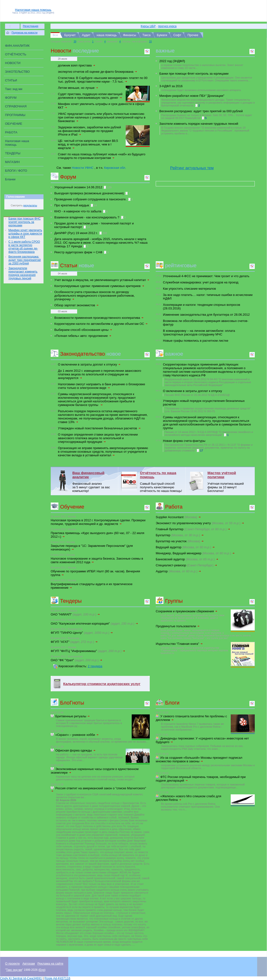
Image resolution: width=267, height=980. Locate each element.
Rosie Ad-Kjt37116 (57, 978)
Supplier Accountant (178, 517)
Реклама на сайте (50, 964)
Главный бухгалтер (193, 529)
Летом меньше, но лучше (78, 88)
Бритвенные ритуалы (73, 716)
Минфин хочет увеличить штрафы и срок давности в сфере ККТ (25, 234)
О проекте (12, 964)
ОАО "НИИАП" (75, 614)
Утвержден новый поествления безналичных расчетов (99, 428)
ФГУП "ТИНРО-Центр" (82, 633)
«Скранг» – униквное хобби (77, 735)
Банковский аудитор (187, 559)
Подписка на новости (25, 33)
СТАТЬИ (11, 80)
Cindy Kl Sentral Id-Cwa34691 (21, 978)
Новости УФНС (83, 168)
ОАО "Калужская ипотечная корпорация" (94, 624)
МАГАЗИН (12, 162)
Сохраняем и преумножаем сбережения (187, 611)
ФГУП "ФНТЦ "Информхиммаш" (88, 651)
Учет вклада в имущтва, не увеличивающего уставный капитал (102, 280)
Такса (146, 35)
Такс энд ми (14, 89)
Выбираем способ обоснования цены (83, 330)
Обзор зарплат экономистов (77, 305)
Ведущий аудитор (185, 547)
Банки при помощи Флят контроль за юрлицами (194, 74)
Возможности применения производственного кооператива (99, 318)
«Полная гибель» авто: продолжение (83, 336)
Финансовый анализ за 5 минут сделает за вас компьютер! (91, 487)
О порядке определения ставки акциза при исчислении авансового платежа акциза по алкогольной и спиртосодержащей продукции (98, 438)
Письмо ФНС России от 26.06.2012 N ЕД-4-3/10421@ (197, 395)
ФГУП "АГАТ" (74, 642)
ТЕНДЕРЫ (13, 153)
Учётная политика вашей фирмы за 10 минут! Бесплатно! (226, 487)
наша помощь (107, 35)
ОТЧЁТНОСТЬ (16, 54)
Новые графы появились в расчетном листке (196, 341)
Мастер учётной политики (222, 475)
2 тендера (95, 666)
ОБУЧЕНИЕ (14, 124)
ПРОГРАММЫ (15, 115)
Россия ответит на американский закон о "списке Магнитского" (99, 789)
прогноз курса (167, 26)
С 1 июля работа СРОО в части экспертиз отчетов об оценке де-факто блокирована (24, 247)
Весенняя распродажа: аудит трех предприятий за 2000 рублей (25, 260)
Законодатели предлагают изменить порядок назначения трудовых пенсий (23, 273)
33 (150, 42)
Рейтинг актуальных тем (192, 168)
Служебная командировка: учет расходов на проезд (201, 282)
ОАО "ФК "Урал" (77, 660)
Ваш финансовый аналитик (88, 475)
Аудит (86, 35)
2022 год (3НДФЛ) (172, 61)
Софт (177, 35)
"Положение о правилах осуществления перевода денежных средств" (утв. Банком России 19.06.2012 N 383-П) (208, 410)
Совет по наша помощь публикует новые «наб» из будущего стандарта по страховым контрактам (102, 156)
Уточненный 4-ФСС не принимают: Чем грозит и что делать (206, 276)
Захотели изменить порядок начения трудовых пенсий (199, 124)
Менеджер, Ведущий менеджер (195, 553)
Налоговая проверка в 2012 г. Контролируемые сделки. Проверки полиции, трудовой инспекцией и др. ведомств (98, 522)
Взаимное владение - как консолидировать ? (87, 217)
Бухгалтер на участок (180, 541)
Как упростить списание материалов (189, 289)
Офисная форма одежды (75, 750)
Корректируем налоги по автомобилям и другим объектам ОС (101, 324)
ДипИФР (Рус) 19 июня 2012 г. (76, 233)
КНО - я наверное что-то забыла (78, 211)
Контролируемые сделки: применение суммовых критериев (99, 286)
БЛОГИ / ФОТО (16, 171)
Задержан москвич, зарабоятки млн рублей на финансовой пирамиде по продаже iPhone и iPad (89, 131)
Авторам (29, 964)
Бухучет (70, 35)
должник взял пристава (77, 65)
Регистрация (31, 26)
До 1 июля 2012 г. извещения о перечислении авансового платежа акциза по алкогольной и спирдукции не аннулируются (99, 374)
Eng (42, 970)
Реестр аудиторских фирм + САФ (78, 252)
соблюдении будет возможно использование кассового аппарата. (201, 90)
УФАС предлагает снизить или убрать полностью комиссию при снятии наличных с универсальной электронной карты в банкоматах (102, 117)
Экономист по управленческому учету (200, 523)
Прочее (193, 35)
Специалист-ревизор (186, 565)
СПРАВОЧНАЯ (16, 106)
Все (55, 35)
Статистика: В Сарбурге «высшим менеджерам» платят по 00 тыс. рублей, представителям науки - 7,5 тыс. (103, 80)
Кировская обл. (115, 168)
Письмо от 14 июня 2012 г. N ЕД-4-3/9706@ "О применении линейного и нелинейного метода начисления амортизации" (209, 433)
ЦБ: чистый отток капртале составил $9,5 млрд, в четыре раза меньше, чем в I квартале (88, 144)
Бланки (10, 179)
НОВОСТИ (13, 63)
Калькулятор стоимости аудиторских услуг (102, 684)
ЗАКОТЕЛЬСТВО (17, 72)
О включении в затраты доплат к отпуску (89, 364)
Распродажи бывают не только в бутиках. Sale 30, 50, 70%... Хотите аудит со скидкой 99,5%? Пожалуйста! (207, 117)
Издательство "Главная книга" (179, 644)
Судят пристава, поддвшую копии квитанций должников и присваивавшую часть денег (90, 96)
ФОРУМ (11, 98)
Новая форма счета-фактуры (184, 441)
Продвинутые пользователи (178, 626)
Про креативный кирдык (72, 205)
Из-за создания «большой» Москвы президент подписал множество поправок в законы (199, 759)
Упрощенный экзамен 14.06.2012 (78, 187)
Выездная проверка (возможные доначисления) (89, 193)
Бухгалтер (180, 535)
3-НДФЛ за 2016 (171, 86)
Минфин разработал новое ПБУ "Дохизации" (192, 96)
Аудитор (178, 571)
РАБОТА (11, 132)
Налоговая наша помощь (33, 10)
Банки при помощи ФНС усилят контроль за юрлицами (25, 222)
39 (75, 42)
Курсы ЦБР (148, 26)
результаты (30, 205)
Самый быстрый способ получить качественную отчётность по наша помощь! (161, 487)
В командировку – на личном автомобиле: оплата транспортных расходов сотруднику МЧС (199, 333)
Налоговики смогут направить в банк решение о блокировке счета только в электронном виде (102, 386)
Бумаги (162, 35)
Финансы (130, 35)
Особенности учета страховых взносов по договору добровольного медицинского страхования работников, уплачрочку (94, 296)
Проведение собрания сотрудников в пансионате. (90, 199)
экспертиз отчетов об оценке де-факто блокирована (98, 72)
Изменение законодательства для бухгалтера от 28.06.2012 (206, 315)
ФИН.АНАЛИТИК (17, 46)
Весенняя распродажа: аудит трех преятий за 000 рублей (201, 111)
